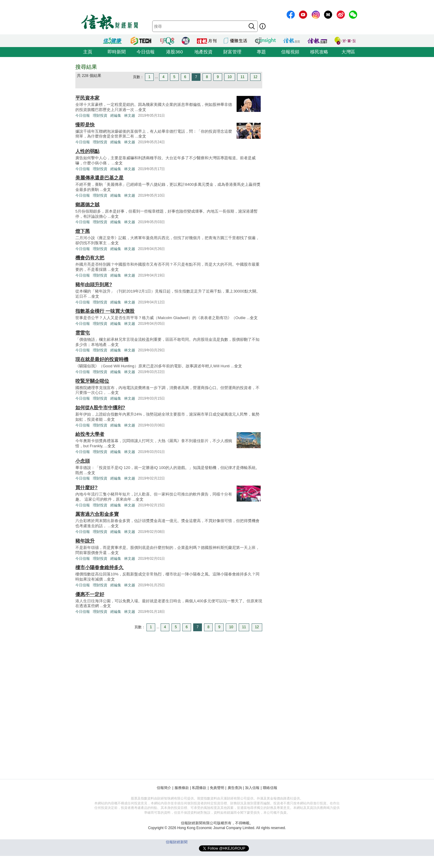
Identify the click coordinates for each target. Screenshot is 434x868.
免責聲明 (217, 788)
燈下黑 (83, 231)
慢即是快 (85, 125)
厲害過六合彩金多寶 (97, 514)
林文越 (130, 116)
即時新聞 (117, 52)
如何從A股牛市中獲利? (100, 408)
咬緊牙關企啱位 (92, 381)
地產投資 (203, 52)
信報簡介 (164, 788)
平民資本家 (87, 98)
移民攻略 (319, 52)
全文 (142, 110)
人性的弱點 (87, 151)
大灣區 (348, 52)
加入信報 (252, 788)
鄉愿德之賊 (87, 205)
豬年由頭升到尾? (94, 285)
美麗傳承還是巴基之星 (99, 178)
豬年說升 (85, 541)
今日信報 (146, 52)
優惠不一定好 (90, 594)
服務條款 (182, 788)
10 (230, 77)
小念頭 (83, 461)
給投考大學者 (90, 434)
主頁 (88, 52)
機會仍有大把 (90, 258)
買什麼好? (86, 488)
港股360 (174, 52)
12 (255, 77)
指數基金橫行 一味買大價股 (105, 311)
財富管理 (232, 52)
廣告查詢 (235, 788)
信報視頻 (290, 52)
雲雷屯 (83, 333)
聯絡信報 (270, 788)
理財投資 (100, 116)
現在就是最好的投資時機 (102, 359)
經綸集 (116, 116)
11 (242, 77)
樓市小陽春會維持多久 (99, 567)
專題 (261, 52)
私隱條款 (199, 788)
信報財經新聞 (177, 842)
